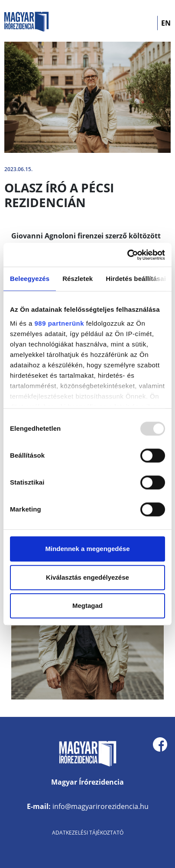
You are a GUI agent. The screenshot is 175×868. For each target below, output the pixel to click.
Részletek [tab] (78, 279)
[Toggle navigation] (145, 23)
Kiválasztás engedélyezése (87, 577)
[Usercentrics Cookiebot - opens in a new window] (127, 255)
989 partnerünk (60, 323)
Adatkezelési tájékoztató (88, 833)
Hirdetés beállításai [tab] (136, 279)
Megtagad (87, 606)
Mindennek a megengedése (87, 549)
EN (166, 23)
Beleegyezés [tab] (30, 279)
